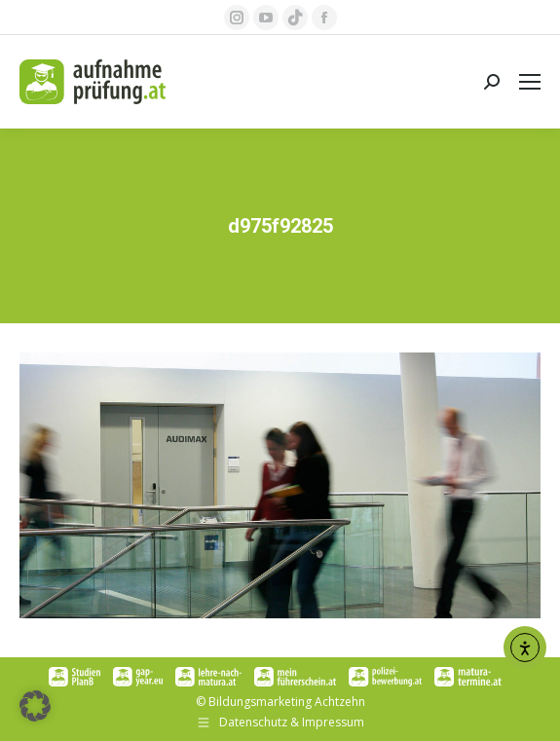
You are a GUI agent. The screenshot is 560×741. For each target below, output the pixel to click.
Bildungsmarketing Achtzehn (287, 702)
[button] (35, 706)
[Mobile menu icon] (530, 82)
